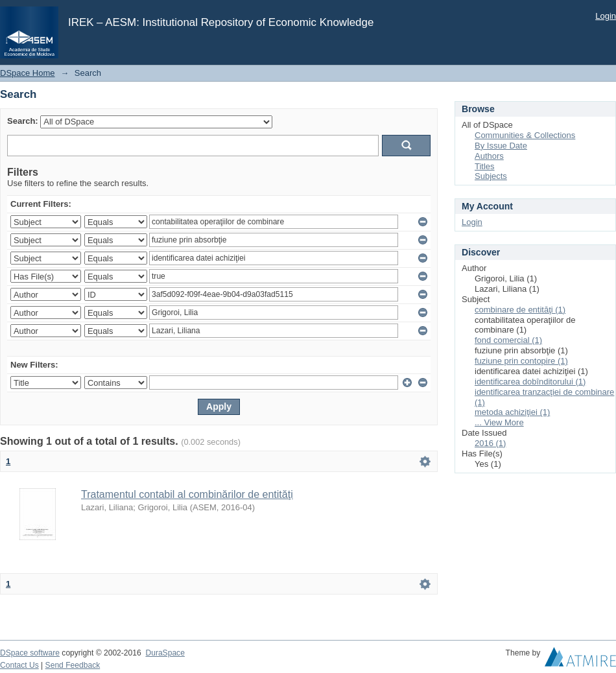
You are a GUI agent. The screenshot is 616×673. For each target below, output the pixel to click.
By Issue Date (501, 146)
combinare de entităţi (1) (520, 310)
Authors (489, 156)
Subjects (491, 176)
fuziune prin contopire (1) (521, 361)
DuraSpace (165, 653)
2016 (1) (490, 443)
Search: (23, 121)
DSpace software (30, 653)
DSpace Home (28, 73)
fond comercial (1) (508, 340)
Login (606, 16)
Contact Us (19, 665)
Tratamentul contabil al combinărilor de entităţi (187, 494)
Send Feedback (73, 665)
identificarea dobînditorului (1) (530, 382)
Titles (485, 166)
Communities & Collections (525, 135)
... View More (499, 422)
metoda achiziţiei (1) (512, 412)
